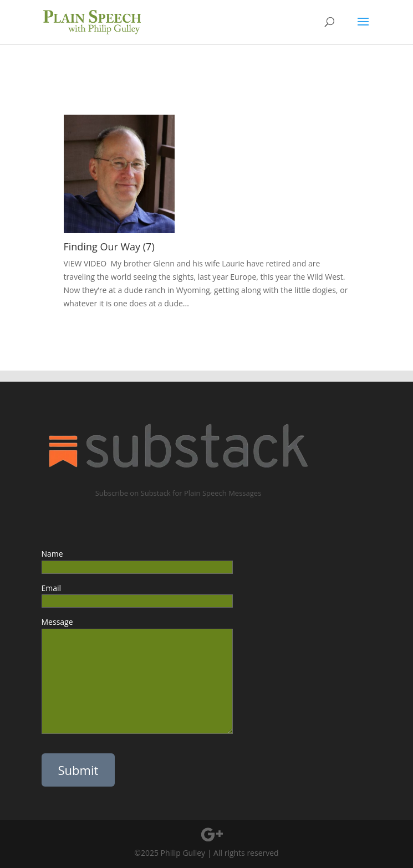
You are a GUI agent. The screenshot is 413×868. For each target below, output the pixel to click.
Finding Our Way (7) (109, 246)
